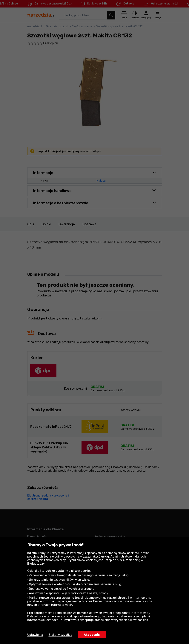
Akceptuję (92, 635)
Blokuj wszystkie (60, 635)
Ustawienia (35, 635)
